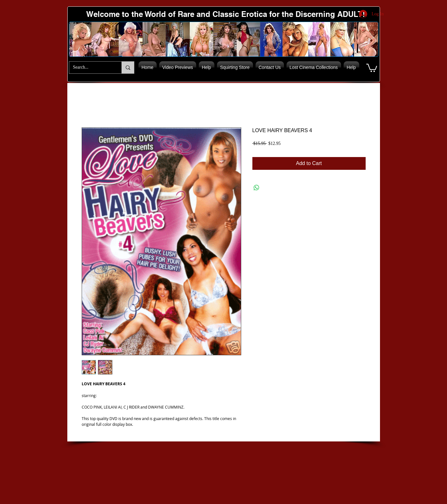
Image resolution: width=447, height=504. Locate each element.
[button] (372, 68)
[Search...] (91, 68)
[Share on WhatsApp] (257, 188)
